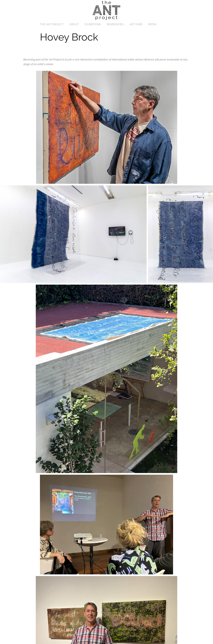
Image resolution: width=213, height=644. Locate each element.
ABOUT (74, 24)
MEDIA (152, 24)
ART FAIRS (136, 24)
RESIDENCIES (115, 24)
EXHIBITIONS (93, 24)
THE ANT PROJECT (52, 24)
